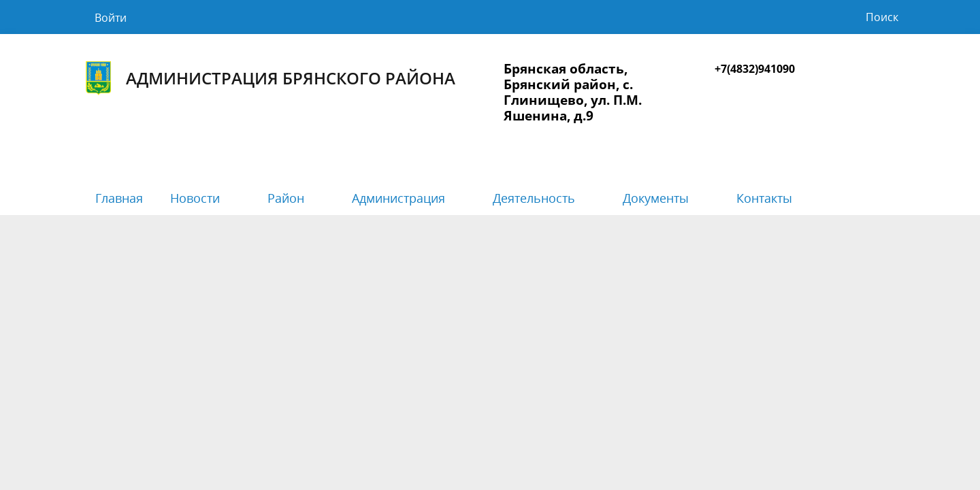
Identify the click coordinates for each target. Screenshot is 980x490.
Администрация (398, 198)
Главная (119, 198)
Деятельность (534, 198)
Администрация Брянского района (268, 78)
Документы (656, 198)
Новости (195, 198)
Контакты (764, 198)
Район (286, 198)
